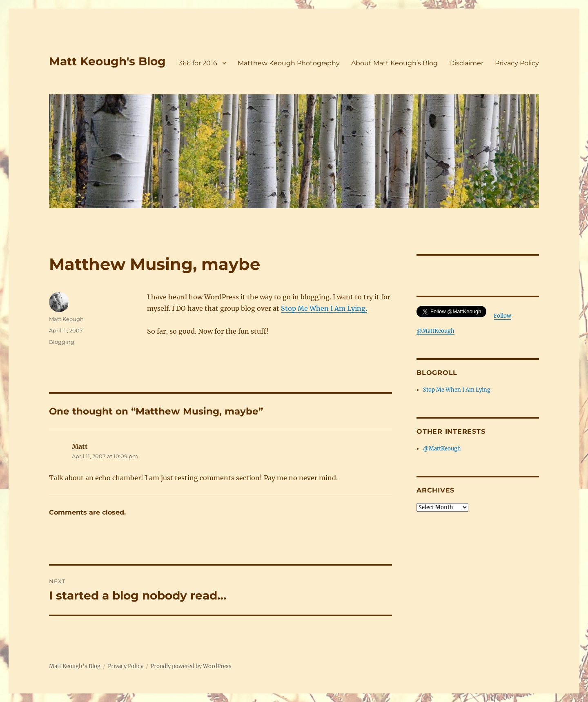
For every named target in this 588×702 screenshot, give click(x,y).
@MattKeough (442, 449)
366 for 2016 (198, 63)
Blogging (62, 342)
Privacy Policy (517, 63)
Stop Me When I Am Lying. (324, 308)
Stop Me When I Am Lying (457, 390)
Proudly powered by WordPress (191, 666)
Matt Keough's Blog (107, 61)
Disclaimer (466, 63)
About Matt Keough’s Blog (394, 63)
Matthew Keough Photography (289, 63)
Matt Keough (66, 319)
